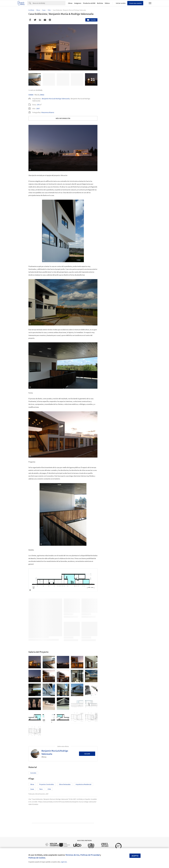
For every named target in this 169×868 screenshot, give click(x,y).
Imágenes (78, 3)
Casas (31, 95)
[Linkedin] (40, 20)
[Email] (45, 20)
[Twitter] (35, 20)
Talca (41, 789)
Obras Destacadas (65, 784)
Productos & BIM (89, 3)
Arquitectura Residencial (83, 784)
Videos (107, 3)
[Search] (49, 3)
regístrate (64, 862)
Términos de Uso (72, 855)
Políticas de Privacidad (90, 855)
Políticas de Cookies (37, 858)
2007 (38, 108)
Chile (42, 95)
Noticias (100, 3)
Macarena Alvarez (48, 112)
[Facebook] (30, 20)
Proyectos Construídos (47, 784)
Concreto (33, 773)
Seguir (87, 754)
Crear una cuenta (135, 3)
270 (38, 105)
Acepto (135, 856)
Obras (70, 3)
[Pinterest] (50, 20)
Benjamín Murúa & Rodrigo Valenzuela (56, 99)
